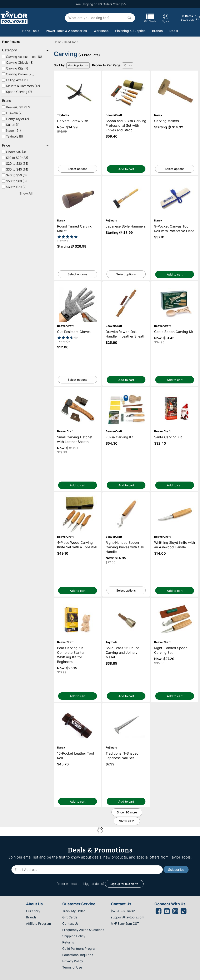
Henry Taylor (15, 119)
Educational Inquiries (78, 955)
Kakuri (10, 125)
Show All (26, 193)
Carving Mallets (175, 73)
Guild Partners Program (80, 949)
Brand (16, 101)
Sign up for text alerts (124, 884)
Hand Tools (31, 31)
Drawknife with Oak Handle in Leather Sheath (126, 285)
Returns (68, 942)
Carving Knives (18, 74)
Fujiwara (12, 113)
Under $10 (14, 152)
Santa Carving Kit (175, 389)
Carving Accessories (22, 57)
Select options (77, 169)
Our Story (33, 911)
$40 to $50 (14, 175)
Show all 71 (127, 821)
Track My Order (74, 911)
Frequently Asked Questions (83, 930)
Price (16, 146)
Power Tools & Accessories (66, 31)
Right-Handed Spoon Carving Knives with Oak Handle (126, 496)
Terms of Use (72, 967)
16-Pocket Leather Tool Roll (78, 705)
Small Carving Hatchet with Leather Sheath (78, 391)
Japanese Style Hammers (126, 178)
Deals (174, 31)
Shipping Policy (74, 936)
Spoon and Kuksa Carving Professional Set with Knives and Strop (126, 74)
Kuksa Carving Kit (126, 389)
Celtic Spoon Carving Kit (175, 283)
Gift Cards (150, 20)
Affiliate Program (38, 924)
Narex (11, 131)
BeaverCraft (16, 107)
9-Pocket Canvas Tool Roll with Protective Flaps (175, 180)
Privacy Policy (73, 961)
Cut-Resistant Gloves (78, 283)
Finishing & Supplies (130, 31)
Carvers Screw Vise (77, 73)
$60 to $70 (14, 187)
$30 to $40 (15, 169)
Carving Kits (15, 68)
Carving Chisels (17, 63)
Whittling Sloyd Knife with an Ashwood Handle (175, 496)
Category (16, 51)
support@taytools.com (127, 917)
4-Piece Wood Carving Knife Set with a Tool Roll (78, 496)
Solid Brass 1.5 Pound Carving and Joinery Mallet (126, 601)
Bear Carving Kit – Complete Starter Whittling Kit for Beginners (77, 601)
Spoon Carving (17, 92)
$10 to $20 (15, 158)
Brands (157, 31)
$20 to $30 (15, 164)
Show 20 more (127, 812)
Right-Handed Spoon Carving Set (175, 600)
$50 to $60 (14, 181)
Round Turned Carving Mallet (78, 178)
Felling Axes (15, 80)
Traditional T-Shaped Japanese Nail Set (126, 705)
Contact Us (70, 924)
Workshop (101, 31)
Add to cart (126, 169)
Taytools (12, 136)
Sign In (166, 18)
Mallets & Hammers (21, 86)
